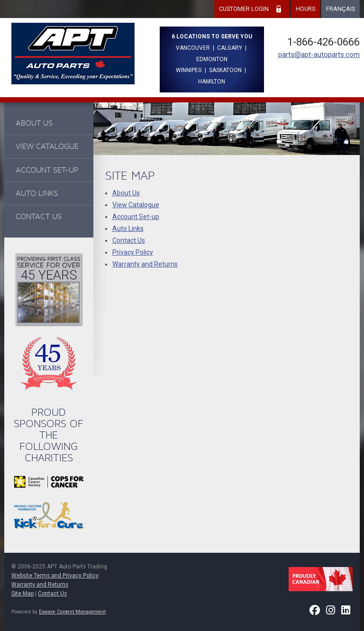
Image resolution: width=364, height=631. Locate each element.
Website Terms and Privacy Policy (55, 576)
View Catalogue (47, 146)
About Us (34, 123)
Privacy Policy (133, 252)
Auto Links (37, 193)
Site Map (23, 594)
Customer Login (244, 9)
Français (341, 9)
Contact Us (39, 216)
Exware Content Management (72, 612)
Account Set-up (47, 170)
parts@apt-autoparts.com (319, 55)
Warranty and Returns (145, 264)
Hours (305, 9)
